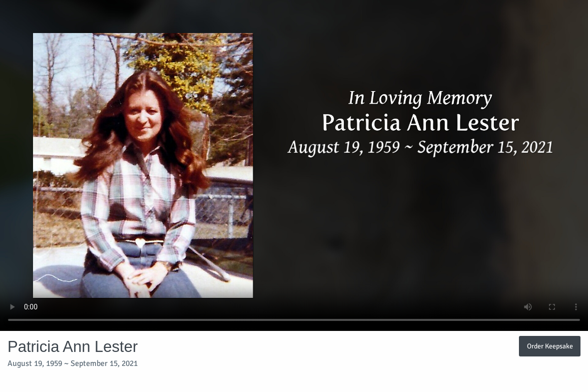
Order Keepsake (550, 346)
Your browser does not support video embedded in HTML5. (294, 165)
